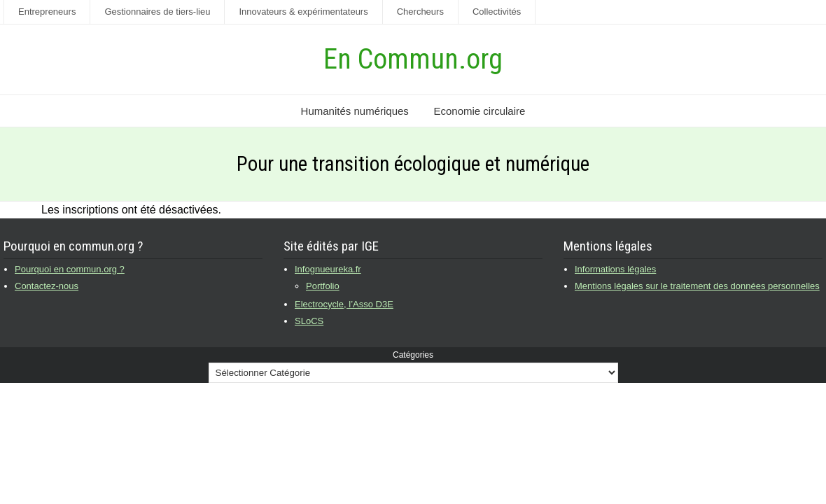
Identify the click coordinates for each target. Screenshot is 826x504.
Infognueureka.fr (328, 269)
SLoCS (309, 321)
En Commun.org (413, 59)
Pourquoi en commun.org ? (70, 269)
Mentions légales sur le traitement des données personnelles (697, 286)
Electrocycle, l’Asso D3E (344, 304)
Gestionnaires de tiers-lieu (157, 12)
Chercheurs (420, 12)
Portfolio (323, 286)
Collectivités (497, 12)
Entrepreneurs (47, 12)
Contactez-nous (47, 286)
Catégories (413, 355)
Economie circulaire (479, 111)
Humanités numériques (355, 111)
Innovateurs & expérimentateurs (303, 12)
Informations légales (615, 269)
